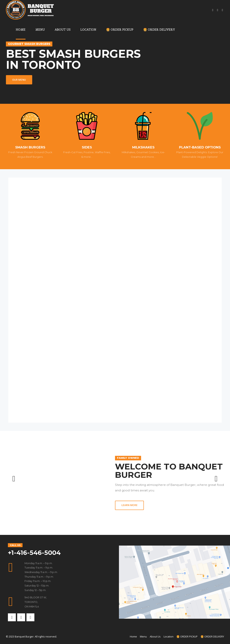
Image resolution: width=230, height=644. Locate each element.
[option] (115, 483)
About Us (63, 30)
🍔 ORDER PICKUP (120, 30)
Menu (40, 30)
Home (21, 30)
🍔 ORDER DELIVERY (159, 30)
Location (88, 30)
